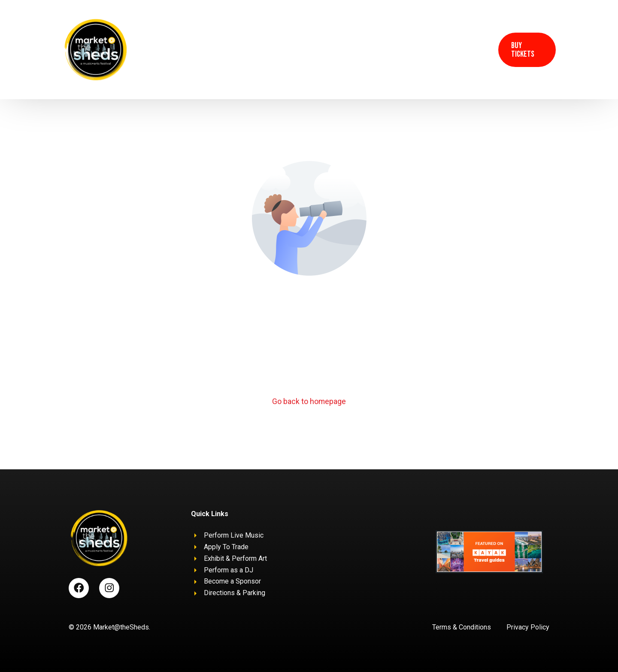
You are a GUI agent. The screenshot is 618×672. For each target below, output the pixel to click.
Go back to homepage (309, 402)
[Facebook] (460, 49)
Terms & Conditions (462, 628)
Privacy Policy (528, 628)
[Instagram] (479, 49)
